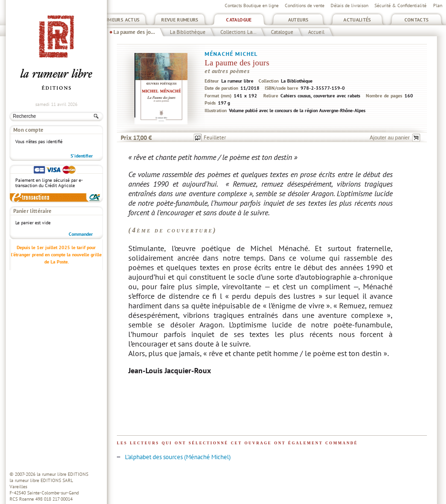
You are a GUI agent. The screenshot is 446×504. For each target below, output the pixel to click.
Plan (438, 5)
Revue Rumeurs (180, 20)
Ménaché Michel (231, 54)
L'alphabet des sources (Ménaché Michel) (178, 457)
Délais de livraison (349, 5)
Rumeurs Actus (121, 20)
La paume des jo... (134, 32)
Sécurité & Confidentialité (400, 5)
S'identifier (82, 156)
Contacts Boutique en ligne (252, 5)
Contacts (417, 20)
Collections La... (238, 32)
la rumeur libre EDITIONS (62, 474)
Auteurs (298, 20)
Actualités (357, 20)
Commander (81, 234)
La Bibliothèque (188, 32)
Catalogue (239, 20)
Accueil (316, 32)
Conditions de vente (305, 5)
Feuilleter (215, 137)
